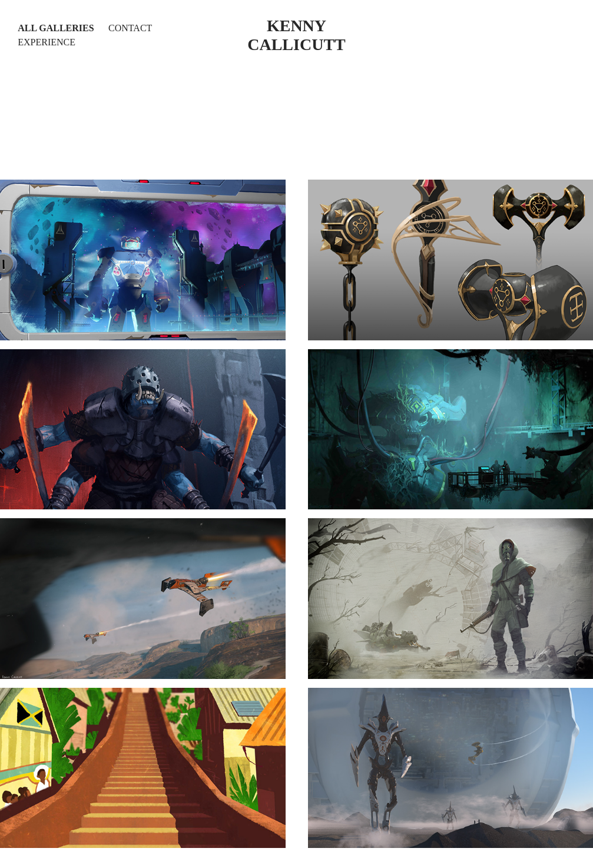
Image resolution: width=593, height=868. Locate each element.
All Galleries (56, 28)
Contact (130, 28)
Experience (47, 42)
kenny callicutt (296, 35)
